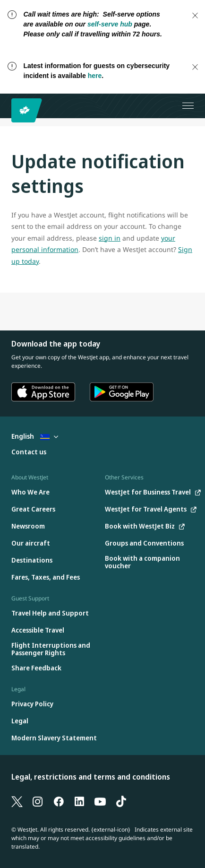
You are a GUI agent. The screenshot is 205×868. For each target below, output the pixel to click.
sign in (110, 238)
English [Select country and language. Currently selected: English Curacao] (35, 436)
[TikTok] (121, 801)
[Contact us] (29, 452)
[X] (17, 801)
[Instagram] (38, 801)
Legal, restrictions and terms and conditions (91, 777)
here (95, 76)
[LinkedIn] (79, 801)
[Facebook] (59, 801)
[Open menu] (188, 106)
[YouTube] (100, 801)
